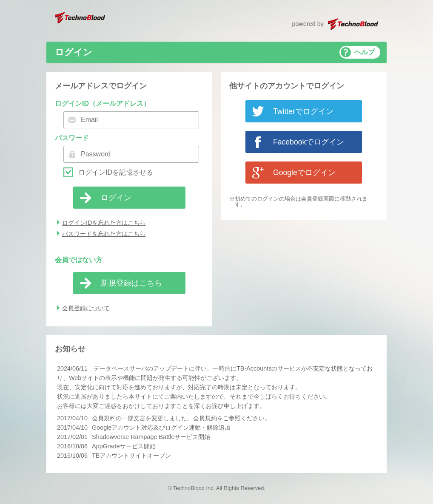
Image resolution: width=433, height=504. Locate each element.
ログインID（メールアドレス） (103, 103)
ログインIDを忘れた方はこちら (104, 223)
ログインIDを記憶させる (116, 173)
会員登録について (86, 308)
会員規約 (205, 418)
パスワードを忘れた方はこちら (104, 234)
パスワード (72, 138)
